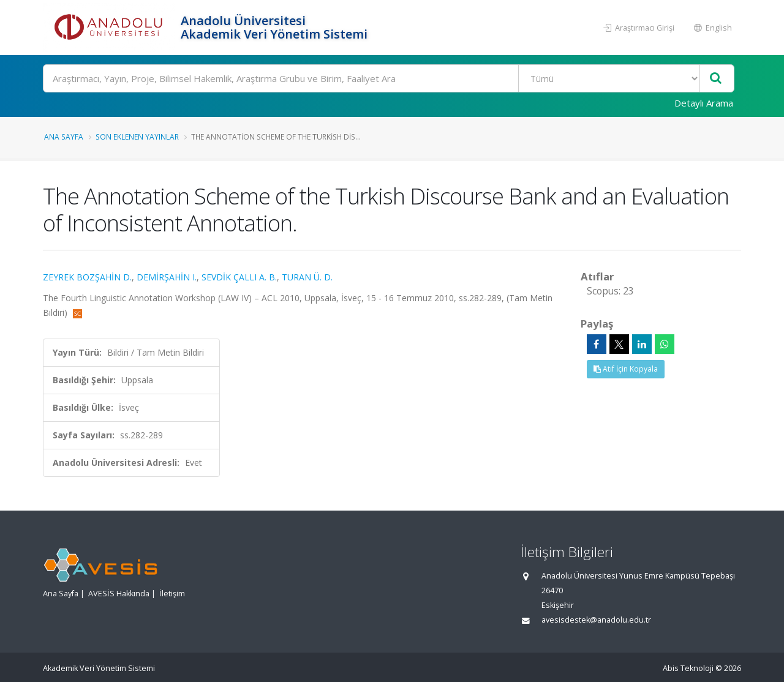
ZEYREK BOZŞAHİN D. (87, 277)
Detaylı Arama (704, 103)
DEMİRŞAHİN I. (167, 277)
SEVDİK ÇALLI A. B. (239, 277)
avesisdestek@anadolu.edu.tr (596, 620)
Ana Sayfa (64, 137)
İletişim (172, 594)
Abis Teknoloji (688, 668)
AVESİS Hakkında (119, 594)
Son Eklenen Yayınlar (137, 137)
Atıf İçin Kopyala (626, 369)
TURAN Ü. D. (307, 277)
